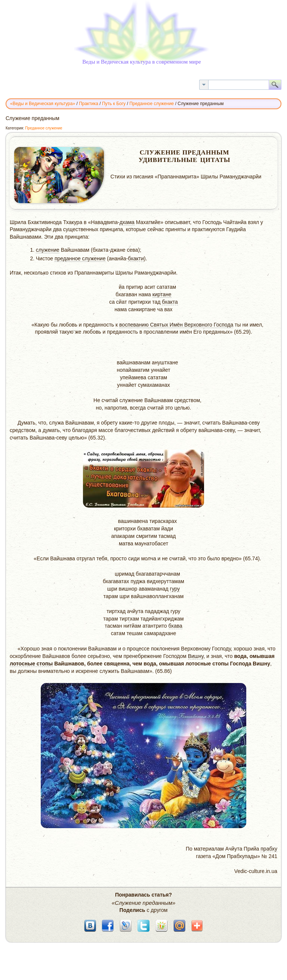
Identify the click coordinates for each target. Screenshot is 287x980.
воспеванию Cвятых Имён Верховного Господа (176, 325)
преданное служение (80, 258)
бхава (175, 626)
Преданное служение (44, 128)
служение (48, 250)
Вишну (196, 656)
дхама (127, 222)
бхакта (170, 302)
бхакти (136, 258)
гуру (175, 589)
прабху (269, 849)
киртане (162, 294)
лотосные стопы (31, 664)
